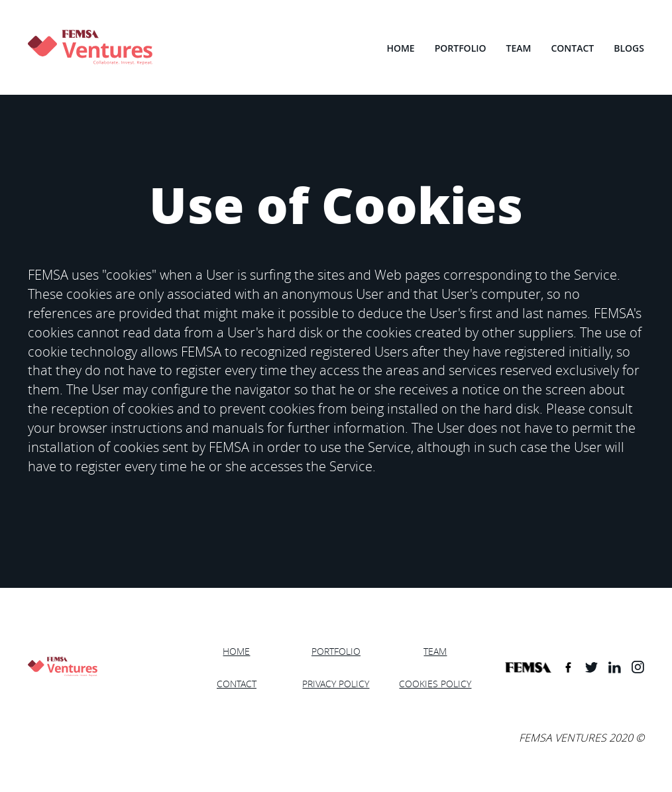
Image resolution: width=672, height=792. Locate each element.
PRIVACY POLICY (336, 684)
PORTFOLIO (461, 48)
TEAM (519, 48)
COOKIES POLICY (435, 684)
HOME (400, 48)
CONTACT (572, 48)
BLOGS (629, 48)
